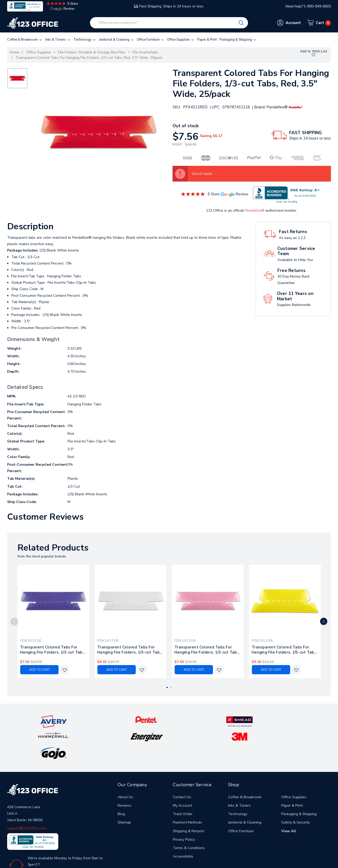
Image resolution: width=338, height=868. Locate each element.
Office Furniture (151, 40)
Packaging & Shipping (238, 40)
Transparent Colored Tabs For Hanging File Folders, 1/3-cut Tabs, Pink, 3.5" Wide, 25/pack (207, 650)
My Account (182, 772)
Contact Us (182, 763)
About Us (125, 763)
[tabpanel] (53, 621)
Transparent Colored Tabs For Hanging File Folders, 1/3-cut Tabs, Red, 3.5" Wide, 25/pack (89, 58)
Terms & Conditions (189, 814)
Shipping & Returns (189, 797)
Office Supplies (181, 40)
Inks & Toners (58, 40)
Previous (6, 621)
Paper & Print (207, 40)
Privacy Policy (184, 806)
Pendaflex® (255, 210)
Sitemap (124, 789)
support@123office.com (27, 794)
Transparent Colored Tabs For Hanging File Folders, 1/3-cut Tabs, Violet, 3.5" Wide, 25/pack (53, 650)
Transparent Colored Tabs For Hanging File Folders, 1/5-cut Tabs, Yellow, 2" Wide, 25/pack (284, 650)
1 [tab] (167, 687)
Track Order (183, 780)
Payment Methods (187, 789)
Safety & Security (296, 789)
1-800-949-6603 (46, 838)
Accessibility (183, 823)
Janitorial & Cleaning (117, 40)
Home (14, 52)
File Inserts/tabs (145, 52)
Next (332, 621)
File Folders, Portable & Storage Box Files (92, 52)
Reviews (125, 772)
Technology (85, 40)
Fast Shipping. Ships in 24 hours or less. (169, 6)
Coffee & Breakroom (25, 40)
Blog (121, 780)
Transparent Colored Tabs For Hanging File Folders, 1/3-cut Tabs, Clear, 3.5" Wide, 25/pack (130, 650)
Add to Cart (40, 670)
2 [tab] (171, 687)
